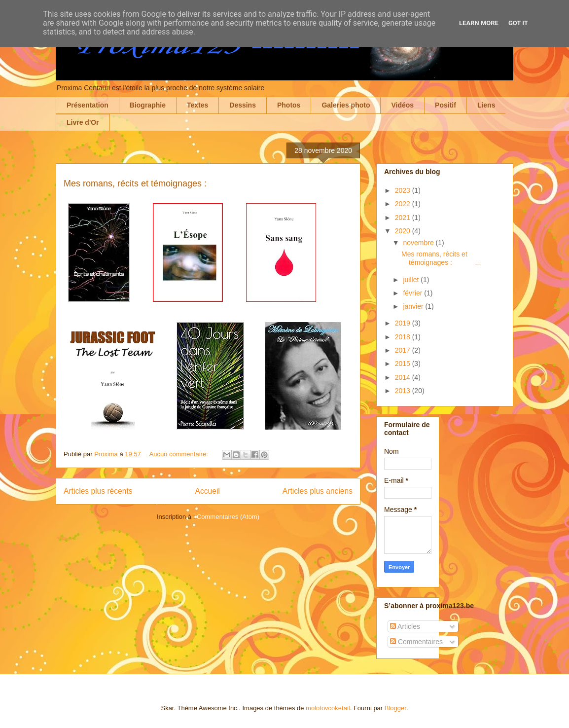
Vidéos (402, 105)
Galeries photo (346, 105)
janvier (414, 306)
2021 (404, 218)
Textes (197, 105)
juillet (412, 280)
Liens (486, 105)
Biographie (148, 105)
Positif (445, 105)
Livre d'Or (83, 122)
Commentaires (416, 642)
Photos (289, 105)
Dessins (243, 105)
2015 (404, 364)
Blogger (395, 708)
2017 (404, 350)
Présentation (88, 105)
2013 (404, 391)
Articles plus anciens (318, 491)
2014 (404, 377)
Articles (405, 626)
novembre (419, 243)
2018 (404, 337)
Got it (518, 23)
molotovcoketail (328, 708)
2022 (404, 204)
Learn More (479, 23)
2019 (404, 323)
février (413, 293)
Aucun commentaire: (179, 454)
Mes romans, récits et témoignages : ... (441, 258)
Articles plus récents (98, 491)
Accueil (208, 491)
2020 (404, 231)
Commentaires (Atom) (228, 517)
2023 (404, 190)
